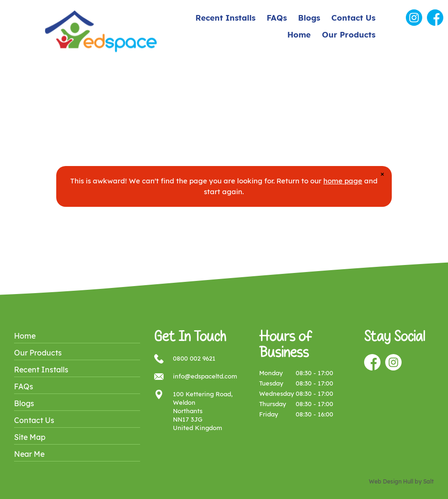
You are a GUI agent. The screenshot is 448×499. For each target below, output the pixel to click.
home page (343, 181)
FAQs (277, 18)
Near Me (29, 454)
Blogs (309, 18)
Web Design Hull (391, 481)
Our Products (349, 34)
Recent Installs (225, 18)
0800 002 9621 (194, 358)
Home (299, 34)
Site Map (30, 437)
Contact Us (353, 18)
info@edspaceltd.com (205, 376)
